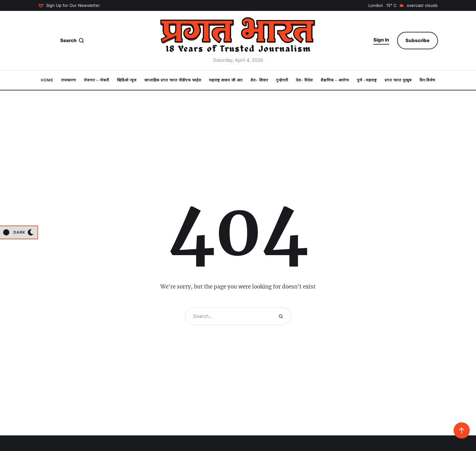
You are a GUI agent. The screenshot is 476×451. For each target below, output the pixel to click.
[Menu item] (47, 80)
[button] (69, 6)
